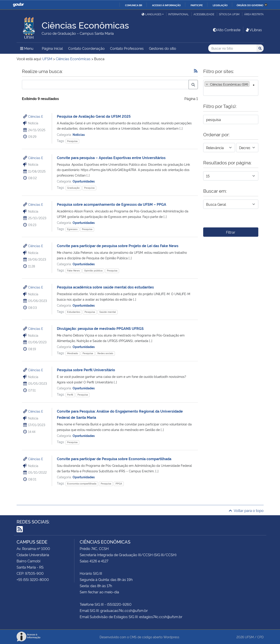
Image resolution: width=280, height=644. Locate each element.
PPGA (119, 483)
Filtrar (231, 232)
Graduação (73, 188)
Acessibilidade (204, 14)
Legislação (220, 5)
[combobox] (231, 88)
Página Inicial (52, 48)
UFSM (249, 637)
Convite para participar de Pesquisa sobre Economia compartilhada (114, 459)
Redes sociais (105, 353)
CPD (260, 637)
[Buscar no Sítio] (232, 48)
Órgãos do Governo (250, 5)
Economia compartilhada (82, 483)
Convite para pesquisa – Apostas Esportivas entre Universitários (111, 158)
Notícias (79, 134)
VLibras (253, 30)
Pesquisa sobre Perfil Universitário (86, 370)
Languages (152, 14)
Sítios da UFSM (229, 14)
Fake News (73, 270)
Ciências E (36, 116)
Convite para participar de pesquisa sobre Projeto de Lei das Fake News (118, 246)
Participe (197, 5)
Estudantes (74, 312)
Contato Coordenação (86, 48)
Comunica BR (134, 5)
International (179, 14)
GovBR (18, 5)
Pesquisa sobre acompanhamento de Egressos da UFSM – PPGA (112, 204)
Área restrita (254, 14)
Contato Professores (127, 48)
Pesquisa (72, 141)
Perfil (70, 395)
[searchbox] (206, 91)
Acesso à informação (166, 5)
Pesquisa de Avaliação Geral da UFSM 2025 (94, 116)
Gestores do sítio (163, 48)
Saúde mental (108, 312)
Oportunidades (84, 181)
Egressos (72, 229)
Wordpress (171, 637)
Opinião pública (93, 270)
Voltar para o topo (246, 510)
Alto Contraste (226, 30)
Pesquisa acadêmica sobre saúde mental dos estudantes (105, 287)
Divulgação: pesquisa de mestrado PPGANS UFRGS (100, 328)
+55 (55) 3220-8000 (33, 579)
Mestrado (73, 353)
